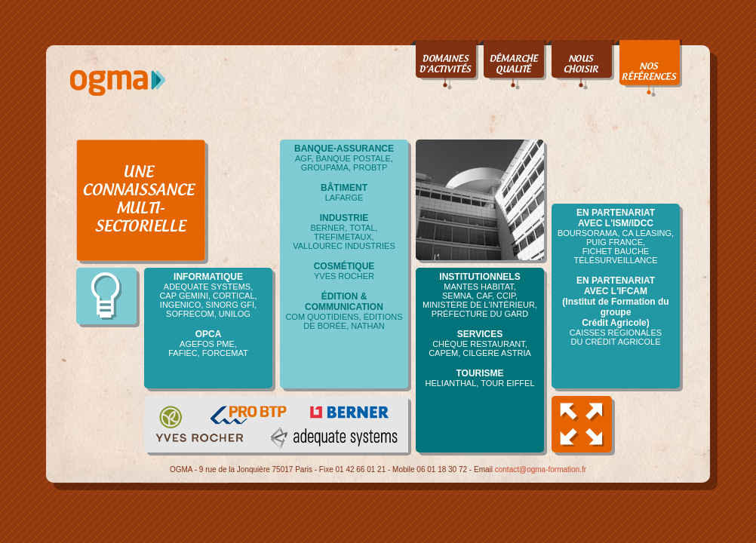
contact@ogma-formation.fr (541, 477)
